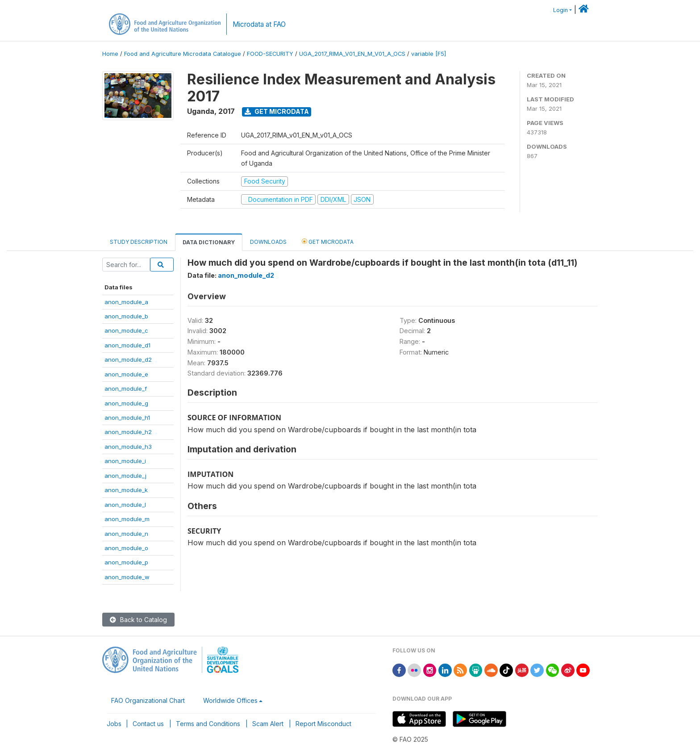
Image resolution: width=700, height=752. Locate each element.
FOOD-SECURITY (270, 54)
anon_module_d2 (128, 359)
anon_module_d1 (127, 345)
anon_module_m (127, 519)
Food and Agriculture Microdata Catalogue (183, 54)
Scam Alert (268, 724)
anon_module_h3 (128, 447)
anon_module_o (126, 548)
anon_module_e (126, 374)
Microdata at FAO (259, 24)
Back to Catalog (138, 620)
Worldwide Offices (230, 700)
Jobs (114, 724)
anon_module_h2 (128, 432)
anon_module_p (126, 562)
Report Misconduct (323, 724)
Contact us (148, 724)
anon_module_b (126, 316)
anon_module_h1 (127, 418)
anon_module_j (125, 476)
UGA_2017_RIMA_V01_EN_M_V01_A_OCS (352, 54)
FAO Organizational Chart (148, 700)
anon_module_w (127, 577)
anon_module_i (125, 461)
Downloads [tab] (268, 242)
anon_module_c (126, 330)
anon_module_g (126, 403)
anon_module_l (125, 505)
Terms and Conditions (208, 724)
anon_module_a (126, 302)
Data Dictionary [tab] (209, 242)
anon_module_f (126, 389)
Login (560, 10)
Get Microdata (277, 111)
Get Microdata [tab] (328, 241)
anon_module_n (126, 534)
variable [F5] (429, 54)
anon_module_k (126, 490)
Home (110, 54)
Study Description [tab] (139, 242)
